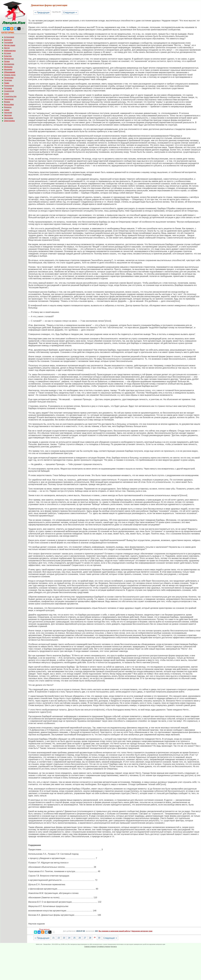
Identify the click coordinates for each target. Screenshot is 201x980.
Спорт (6, 94)
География (8, 42)
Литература (9, 59)
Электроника (9, 121)
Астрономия (9, 37)
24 (69, 938)
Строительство (10, 96)
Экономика (9, 118)
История (7, 53)
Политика (8, 80)
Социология (9, 91)
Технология (9, 99)
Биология (8, 40)
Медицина (8, 67)
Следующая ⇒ (70, 13)
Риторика (8, 88)
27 (85, 938)
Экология (8, 115)
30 (99, 938)
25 (74, 938)
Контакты (114, 947)
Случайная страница (103, 947)
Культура (8, 56)
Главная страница (90, 947)
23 (64, 938)
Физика (7, 102)
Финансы (8, 107)
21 (53, 938)
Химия (7, 110)
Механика (8, 69)
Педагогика (9, 78)
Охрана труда (10, 75)
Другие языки (10, 45)
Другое (7, 48)
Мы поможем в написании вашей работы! (115, 931)
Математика (9, 64)
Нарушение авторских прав (142, 931)
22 (59, 938)
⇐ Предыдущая (42, 13)
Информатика (10, 51)
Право (7, 83)
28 (90, 938)
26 (80, 938)
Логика (7, 61)
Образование (10, 72)
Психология (9, 86)
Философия (9, 104)
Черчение (8, 113)
